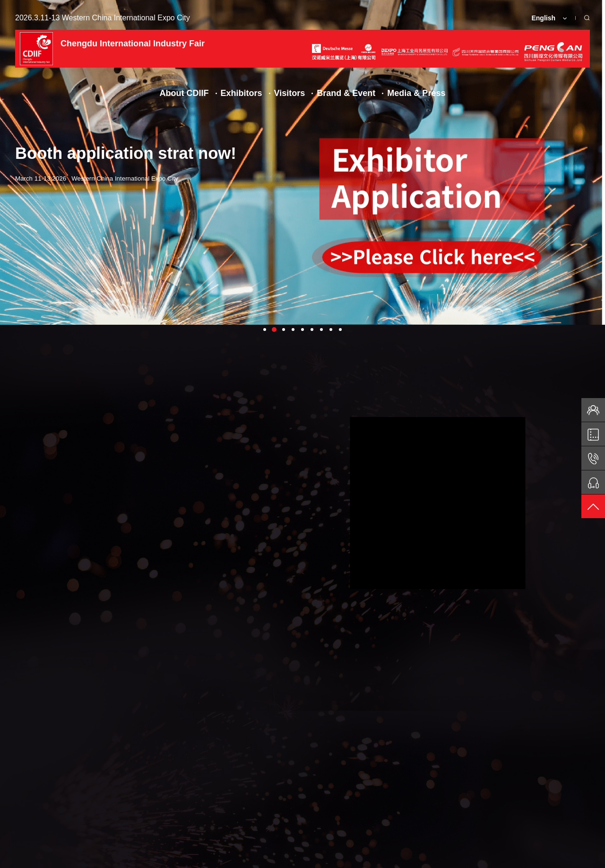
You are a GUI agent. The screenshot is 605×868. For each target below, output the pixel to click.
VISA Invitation (269, 820)
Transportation (345, 820)
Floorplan (149, 820)
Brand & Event (346, 93)
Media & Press (416, 93)
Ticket (205, 820)
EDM (94, 820)
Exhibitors (242, 93)
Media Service (488, 820)
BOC (583, 857)
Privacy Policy (439, 857)
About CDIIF (184, 93)
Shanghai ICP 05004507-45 (372, 857)
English (543, 18)
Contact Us (416, 820)
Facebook (38, 820)
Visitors (290, 93)
